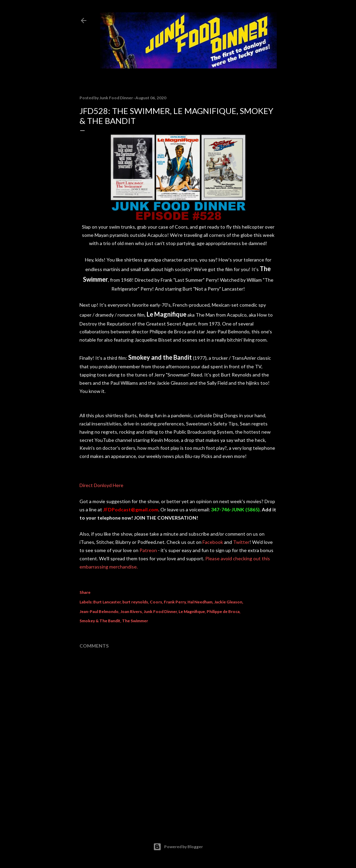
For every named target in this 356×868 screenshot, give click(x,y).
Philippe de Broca (223, 611)
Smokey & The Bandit (100, 621)
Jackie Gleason (228, 602)
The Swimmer (135, 621)
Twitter (241, 542)
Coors (156, 602)
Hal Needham (200, 602)
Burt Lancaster (107, 602)
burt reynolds (135, 602)
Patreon (148, 550)
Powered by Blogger (178, 847)
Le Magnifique (192, 611)
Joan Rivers (131, 611)
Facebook (213, 542)
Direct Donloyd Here (101, 485)
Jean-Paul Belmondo (99, 611)
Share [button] (85, 592)
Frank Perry (175, 602)
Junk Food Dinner (160, 611)
